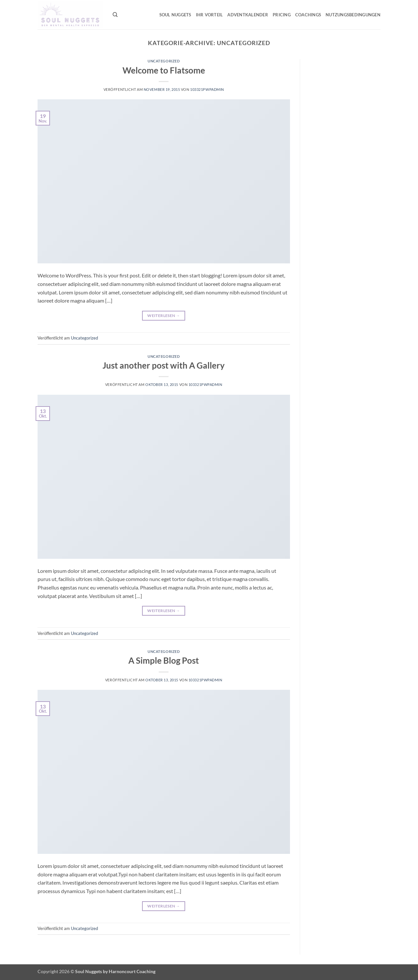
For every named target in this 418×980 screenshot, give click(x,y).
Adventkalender (248, 15)
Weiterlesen (164, 316)
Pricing (282, 15)
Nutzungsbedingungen (353, 15)
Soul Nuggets (175, 15)
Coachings (308, 15)
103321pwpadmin (207, 89)
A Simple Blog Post (164, 660)
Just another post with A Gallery (164, 365)
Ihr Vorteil (209, 15)
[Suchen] (115, 15)
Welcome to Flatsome (164, 70)
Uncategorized (164, 61)
